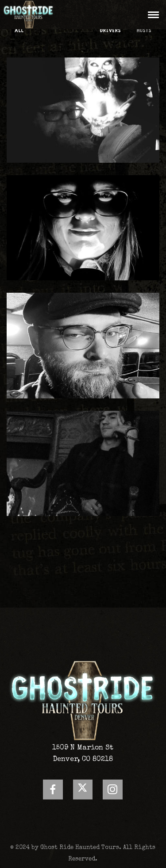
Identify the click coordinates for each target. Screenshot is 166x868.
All (19, 31)
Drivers (110, 31)
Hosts (144, 31)
